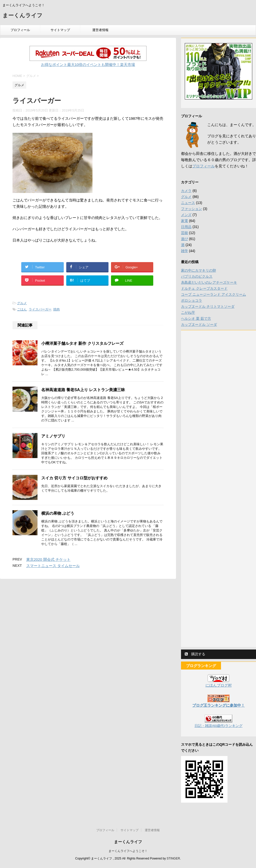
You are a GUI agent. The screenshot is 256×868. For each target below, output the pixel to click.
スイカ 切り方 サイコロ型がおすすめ (74, 478)
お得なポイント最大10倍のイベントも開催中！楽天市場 (88, 65)
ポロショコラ (191, 300)
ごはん (22, 309)
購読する (195, 654)
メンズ (186, 215)
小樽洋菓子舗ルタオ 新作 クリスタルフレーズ (82, 343)
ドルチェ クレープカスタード (204, 288)
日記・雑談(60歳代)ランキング (218, 726)
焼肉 (56, 309)
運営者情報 (100, 30)
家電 (184, 221)
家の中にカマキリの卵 (198, 270)
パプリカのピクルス (197, 276)
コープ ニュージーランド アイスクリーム (213, 294)
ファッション (191, 209)
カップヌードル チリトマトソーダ (208, 306)
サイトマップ (60, 30)
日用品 (186, 227)
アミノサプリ (53, 436)
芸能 (184, 233)
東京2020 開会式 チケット (48, 559)
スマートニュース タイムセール (53, 566)
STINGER (173, 858)
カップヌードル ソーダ (199, 324)
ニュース (188, 203)
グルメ (22, 303)
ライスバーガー (40, 309)
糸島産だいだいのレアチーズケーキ (209, 282)
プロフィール (20, 30)
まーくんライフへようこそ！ (128, 851)
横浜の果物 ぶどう (58, 513)
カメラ (186, 191)
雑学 (184, 251)
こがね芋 (188, 312)
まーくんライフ (22, 16)
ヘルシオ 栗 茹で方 (196, 318)
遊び (184, 239)
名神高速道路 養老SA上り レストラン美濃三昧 (83, 390)
